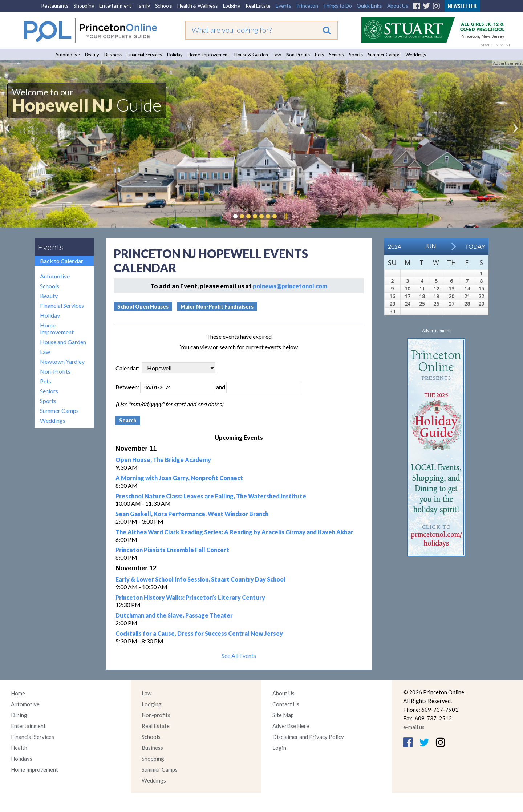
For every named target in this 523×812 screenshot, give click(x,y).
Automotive (68, 55)
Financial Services (144, 55)
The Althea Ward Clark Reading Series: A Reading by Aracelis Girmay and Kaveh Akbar (234, 532)
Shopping (84, 6)
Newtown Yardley (62, 361)
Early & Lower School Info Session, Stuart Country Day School (200, 579)
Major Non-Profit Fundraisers (217, 307)
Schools (164, 6)
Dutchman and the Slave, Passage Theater (174, 615)
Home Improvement (208, 55)
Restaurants (55, 6)
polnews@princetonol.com (290, 286)
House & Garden (251, 55)
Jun (430, 246)
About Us (398, 6)
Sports (356, 55)
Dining (19, 715)
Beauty (92, 55)
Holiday (175, 55)
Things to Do (337, 6)
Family (143, 6)
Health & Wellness (198, 6)
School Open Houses (143, 307)
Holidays (22, 759)
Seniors (336, 55)
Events (283, 6)
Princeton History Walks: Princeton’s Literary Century (190, 597)
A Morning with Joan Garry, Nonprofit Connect (179, 478)
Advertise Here (291, 726)
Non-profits (156, 715)
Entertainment (115, 6)
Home (18, 693)
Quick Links (369, 6)
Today (475, 246)
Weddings (416, 55)
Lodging (232, 6)
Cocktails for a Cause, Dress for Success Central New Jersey (199, 633)
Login (279, 748)
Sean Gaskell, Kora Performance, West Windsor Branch (192, 514)
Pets (319, 55)
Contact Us (286, 704)
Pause (285, 216)
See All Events (239, 656)
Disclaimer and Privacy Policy (308, 737)
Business (113, 55)
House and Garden (63, 342)
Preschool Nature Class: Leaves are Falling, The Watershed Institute (211, 496)
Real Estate (258, 6)
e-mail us (414, 727)
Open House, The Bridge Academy (163, 460)
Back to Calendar (62, 261)
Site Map (283, 715)
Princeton (307, 6)
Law (277, 55)
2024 (394, 246)
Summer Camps (384, 55)
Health (19, 748)
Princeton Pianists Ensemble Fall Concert (172, 550)
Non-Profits (298, 55)
